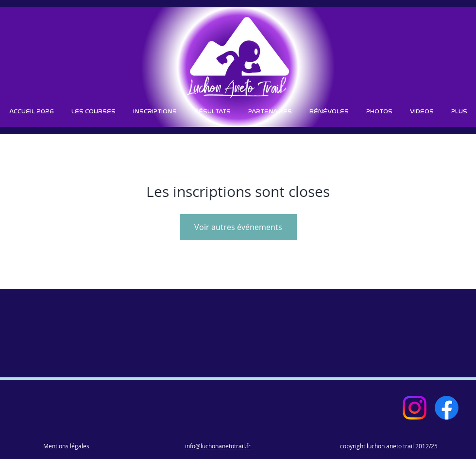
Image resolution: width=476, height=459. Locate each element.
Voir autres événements (238, 227)
